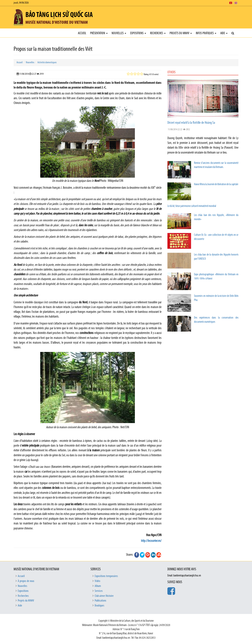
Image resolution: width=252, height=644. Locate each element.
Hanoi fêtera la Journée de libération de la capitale (216, 184)
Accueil (82, 33)
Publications (100, 601)
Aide (224, 33)
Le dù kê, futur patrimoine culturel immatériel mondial (192, 206)
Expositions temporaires (106, 576)
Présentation (99, 33)
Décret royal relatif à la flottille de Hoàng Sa (191, 123)
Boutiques (99, 606)
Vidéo (97, 581)
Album (98, 586)
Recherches (158, 33)
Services (99, 591)
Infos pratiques (206, 33)
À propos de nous (26, 581)
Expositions (138, 33)
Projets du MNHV (181, 33)
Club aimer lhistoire (104, 596)
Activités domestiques (47, 63)
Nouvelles (119, 33)
